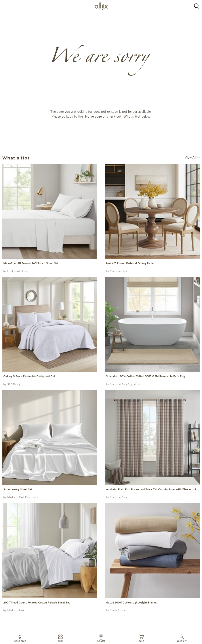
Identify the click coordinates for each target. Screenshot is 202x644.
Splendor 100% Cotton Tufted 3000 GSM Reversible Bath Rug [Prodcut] (146, 376)
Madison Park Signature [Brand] (125, 384)
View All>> (192, 157)
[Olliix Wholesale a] (196, 6)
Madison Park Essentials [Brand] (23, 497)
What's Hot (132, 116)
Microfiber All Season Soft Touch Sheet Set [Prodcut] (31, 263)
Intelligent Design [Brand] (18, 271)
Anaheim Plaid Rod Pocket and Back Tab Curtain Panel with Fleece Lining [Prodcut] (153, 489)
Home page (93, 116)
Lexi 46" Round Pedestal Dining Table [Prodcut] (130, 263)
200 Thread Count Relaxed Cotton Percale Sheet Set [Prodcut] (37, 602)
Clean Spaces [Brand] (118, 610)
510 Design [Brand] (14, 384)
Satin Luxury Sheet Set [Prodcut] (18, 489)
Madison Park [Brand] (118, 271)
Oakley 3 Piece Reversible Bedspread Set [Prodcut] (29, 376)
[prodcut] (50, 211)
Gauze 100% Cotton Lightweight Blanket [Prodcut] (132, 602)
